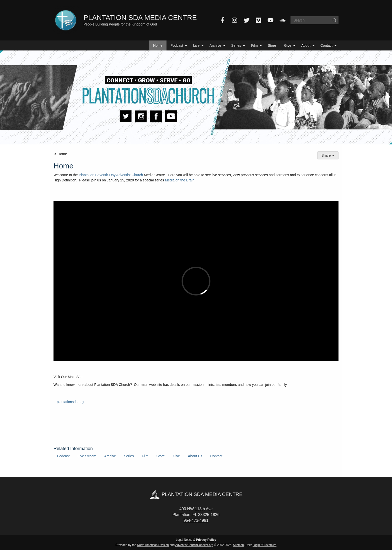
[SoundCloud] (282, 20)
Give (288, 45)
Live (196, 45)
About (306, 45)
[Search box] (314, 20)
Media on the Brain (180, 180)
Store (272, 45)
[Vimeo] (258, 20)
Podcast (177, 45)
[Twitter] (246, 20)
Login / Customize (265, 545)
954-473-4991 (196, 520)
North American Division (153, 545)
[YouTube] (270, 20)
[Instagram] (234, 20)
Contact (326, 45)
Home (158, 45)
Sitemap (238, 545)
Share (328, 155)
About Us (195, 456)
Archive (215, 45)
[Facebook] (222, 20)
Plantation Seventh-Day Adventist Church (111, 175)
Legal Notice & (196, 540)
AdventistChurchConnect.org (194, 545)
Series (236, 45)
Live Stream (87, 456)
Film (254, 45)
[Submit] (334, 20)
